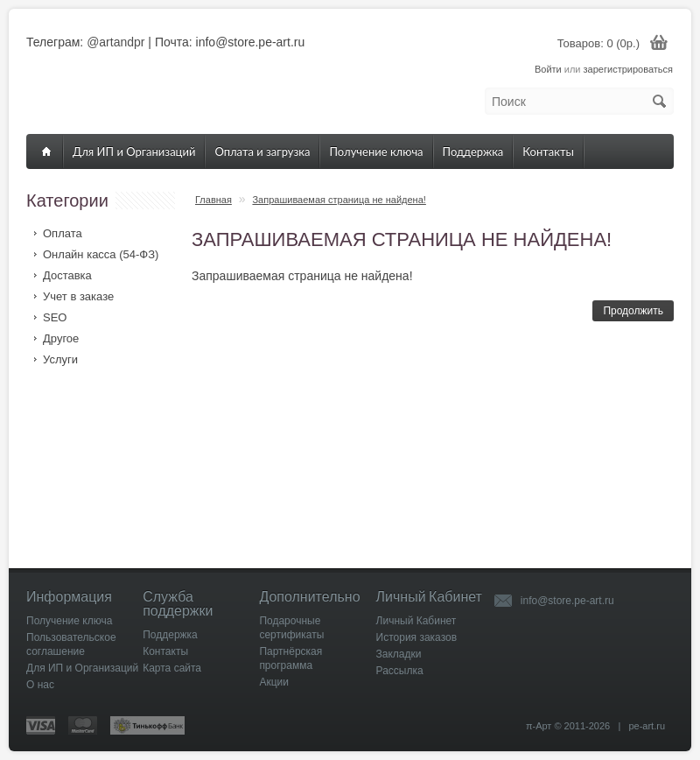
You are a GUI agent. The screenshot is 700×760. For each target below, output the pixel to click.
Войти (548, 69)
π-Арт (539, 726)
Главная (213, 200)
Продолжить (633, 311)
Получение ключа (376, 151)
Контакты (548, 151)
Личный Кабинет (416, 621)
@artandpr (115, 42)
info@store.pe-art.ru (567, 601)
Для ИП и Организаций (134, 151)
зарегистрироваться (628, 69)
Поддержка (473, 151)
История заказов (417, 637)
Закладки (399, 654)
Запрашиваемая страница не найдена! (339, 200)
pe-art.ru (647, 726)
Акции (274, 682)
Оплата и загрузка (262, 151)
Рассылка (400, 671)
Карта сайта (172, 668)
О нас (40, 685)
